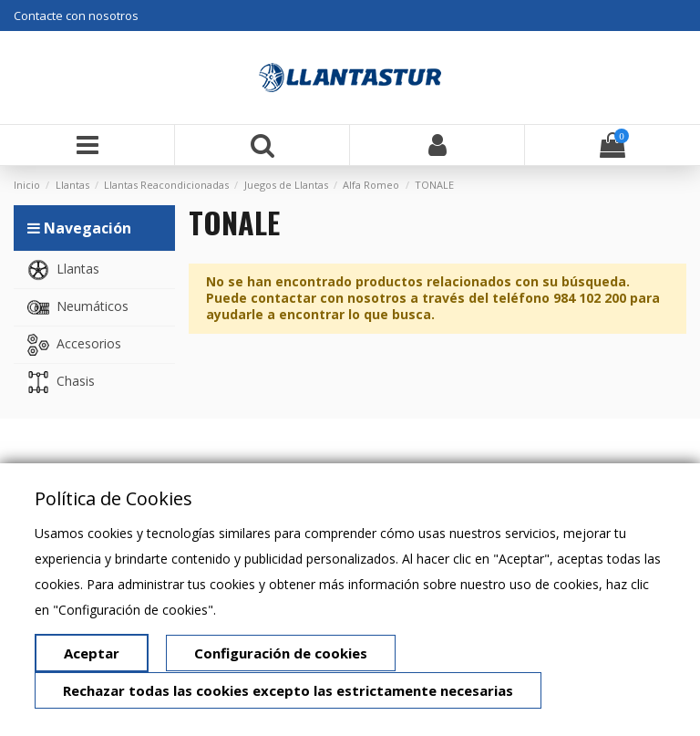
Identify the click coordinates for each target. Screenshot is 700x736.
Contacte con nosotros (76, 16)
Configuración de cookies (281, 653)
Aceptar (92, 653)
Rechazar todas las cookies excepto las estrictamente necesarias (288, 690)
